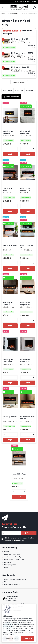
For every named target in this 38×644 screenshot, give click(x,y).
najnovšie (30, 90)
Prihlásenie (20, 1)
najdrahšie (19, 90)
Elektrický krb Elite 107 (10, 418)
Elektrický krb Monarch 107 (25, 189)
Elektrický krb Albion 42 (8, 132)
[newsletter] (29, 533)
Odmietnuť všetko (12, 638)
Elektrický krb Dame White (25, 361)
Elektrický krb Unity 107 (10, 246)
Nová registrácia (32, 1)
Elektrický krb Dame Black (8, 361)
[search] (35, 8)
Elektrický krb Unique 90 (8, 304)
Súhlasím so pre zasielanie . (19, 539)
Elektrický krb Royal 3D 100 (19, 475)
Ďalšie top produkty (19, 82)
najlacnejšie (8, 90)
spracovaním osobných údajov (24, 538)
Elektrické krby (13, 14)
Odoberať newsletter (15, 527)
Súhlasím (28, 638)
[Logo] (19, 8)
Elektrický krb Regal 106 (8, 189)
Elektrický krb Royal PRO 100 (28, 418)
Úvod (3, 14)
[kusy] (10, 149)
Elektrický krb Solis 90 (27, 246)
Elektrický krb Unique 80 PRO (26, 304)
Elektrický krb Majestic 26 (25, 132)
